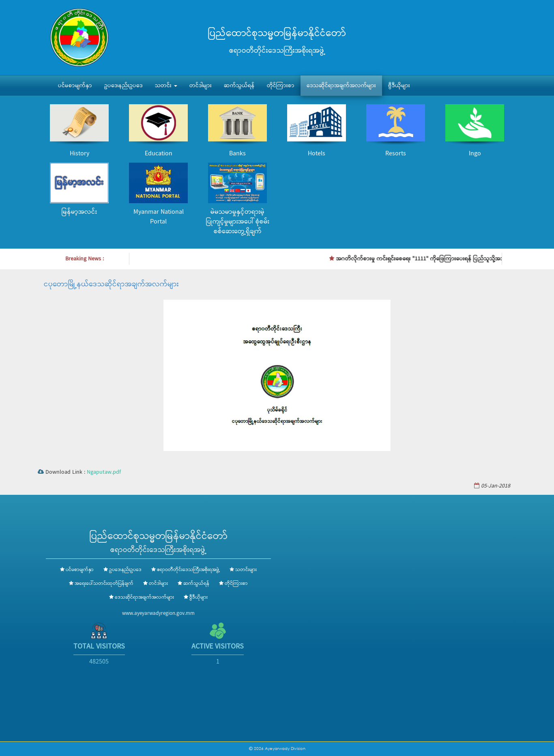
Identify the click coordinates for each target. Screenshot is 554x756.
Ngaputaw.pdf (104, 472)
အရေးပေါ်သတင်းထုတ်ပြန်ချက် (104, 584)
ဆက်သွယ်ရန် (239, 86)
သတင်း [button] (166, 86)
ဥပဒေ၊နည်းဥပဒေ (123, 86)
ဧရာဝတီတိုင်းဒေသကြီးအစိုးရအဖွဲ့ (188, 570)
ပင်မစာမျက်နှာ (75, 86)
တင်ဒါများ (201, 86)
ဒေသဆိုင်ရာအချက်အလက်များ (341, 86)
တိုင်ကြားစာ (281, 86)
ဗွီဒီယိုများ (399, 86)
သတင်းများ (246, 570)
